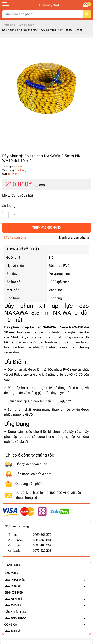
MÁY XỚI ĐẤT (13, 631)
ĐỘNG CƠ (11, 625)
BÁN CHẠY (11, 573)
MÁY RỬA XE (13, 586)
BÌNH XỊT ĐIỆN (14, 592)
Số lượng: (9, 206)
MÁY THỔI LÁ (13, 605)
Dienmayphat (46, 5)
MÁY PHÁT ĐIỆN (15, 580)
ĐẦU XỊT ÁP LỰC (15, 612)
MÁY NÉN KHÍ (13, 599)
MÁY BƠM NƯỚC (15, 618)
